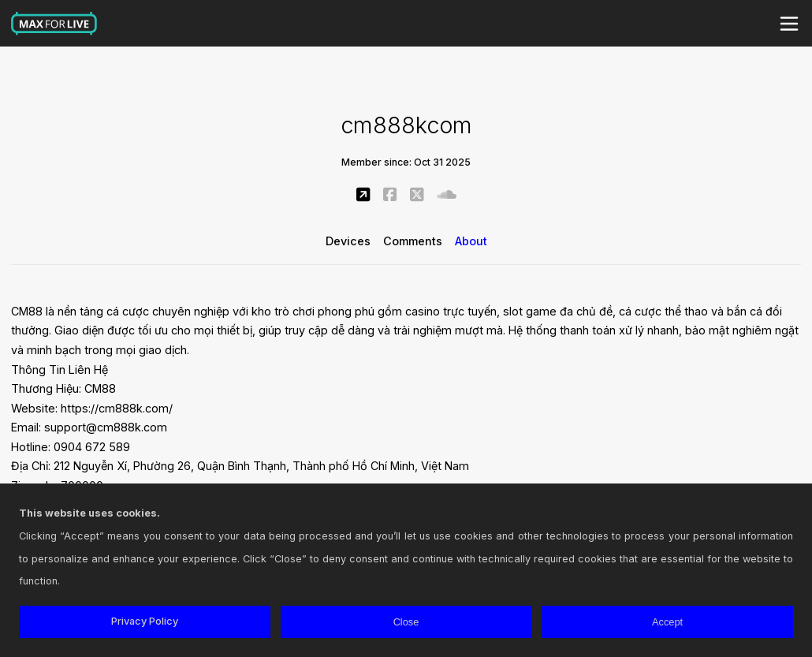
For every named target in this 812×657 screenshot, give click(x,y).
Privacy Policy (145, 621)
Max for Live (54, 24)
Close (406, 622)
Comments (413, 241)
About (471, 241)
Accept (667, 622)
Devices (348, 241)
